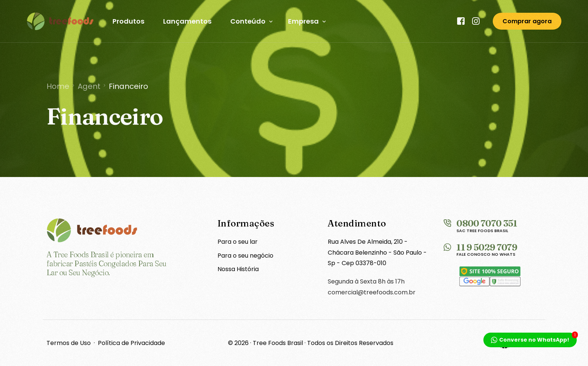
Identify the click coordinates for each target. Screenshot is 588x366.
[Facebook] (461, 21)
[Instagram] (476, 21)
